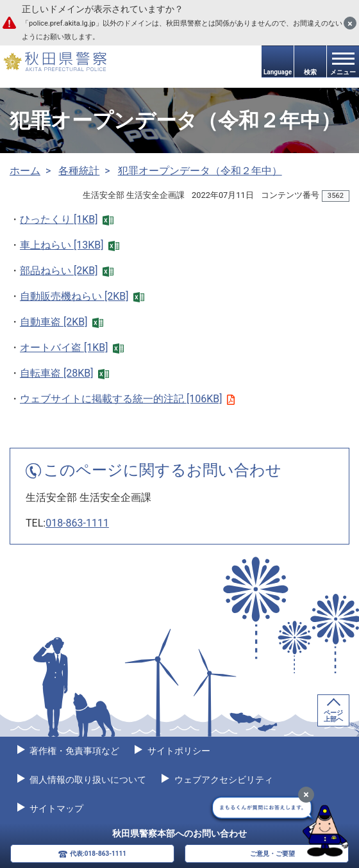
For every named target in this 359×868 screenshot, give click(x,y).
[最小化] (306, 795)
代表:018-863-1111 (98, 854)
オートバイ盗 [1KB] (72, 348)
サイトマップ (55, 808)
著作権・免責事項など (73, 751)
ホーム (25, 171)
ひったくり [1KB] (67, 219)
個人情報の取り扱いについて (87, 780)
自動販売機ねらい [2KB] (82, 296)
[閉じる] (350, 23)
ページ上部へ (333, 716)
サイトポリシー (177, 751)
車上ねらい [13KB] (70, 245)
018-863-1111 (77, 523)
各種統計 (79, 171)
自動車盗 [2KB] (62, 322)
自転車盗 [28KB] (64, 373)
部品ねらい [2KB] (67, 271)
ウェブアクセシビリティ (222, 780)
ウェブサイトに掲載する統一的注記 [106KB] (127, 399)
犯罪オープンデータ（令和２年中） (200, 171)
